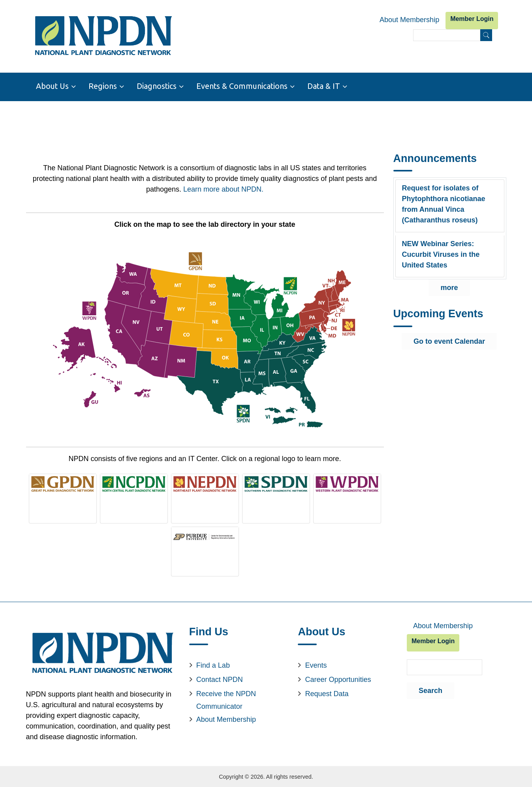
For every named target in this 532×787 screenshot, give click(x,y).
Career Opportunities (338, 679)
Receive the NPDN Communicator (226, 699)
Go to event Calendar (449, 341)
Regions (103, 86)
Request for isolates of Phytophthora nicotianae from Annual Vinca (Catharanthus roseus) (444, 204)
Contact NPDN (220, 679)
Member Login (472, 19)
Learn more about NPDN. (223, 188)
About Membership (409, 20)
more (449, 287)
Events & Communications (242, 86)
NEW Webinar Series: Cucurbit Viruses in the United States (441, 254)
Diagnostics (157, 86)
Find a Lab (213, 665)
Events (316, 665)
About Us (52, 86)
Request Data (327, 693)
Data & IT (324, 86)
